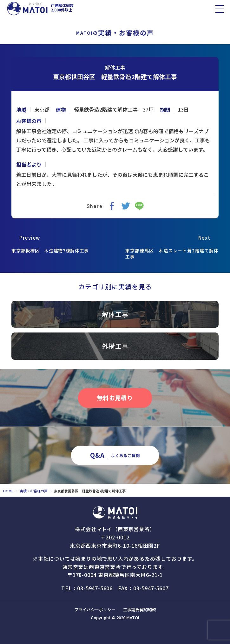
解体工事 (115, 67)
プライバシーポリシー (95, 610)
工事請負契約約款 (140, 610)
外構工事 (115, 346)
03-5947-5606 (95, 588)
